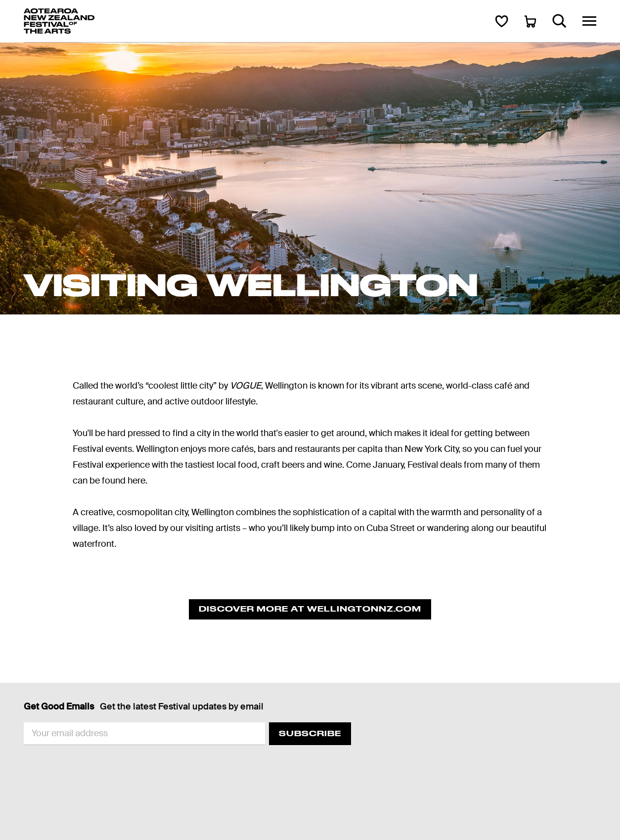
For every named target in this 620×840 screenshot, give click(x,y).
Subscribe (310, 733)
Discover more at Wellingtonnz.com (310, 609)
